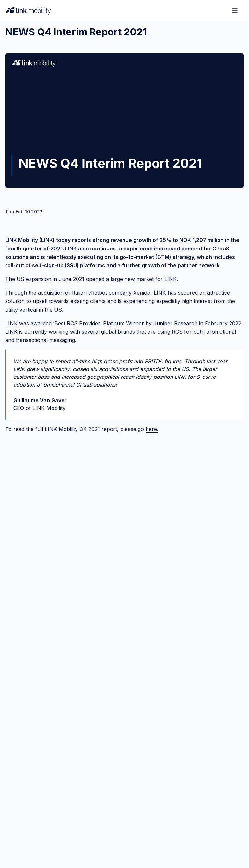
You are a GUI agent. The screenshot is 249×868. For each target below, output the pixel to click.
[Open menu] (235, 10)
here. (152, 429)
